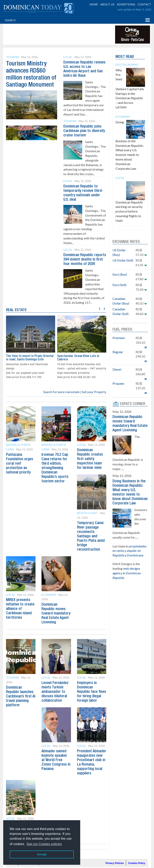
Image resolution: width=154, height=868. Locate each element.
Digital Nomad (127, 65)
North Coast (87, 517)
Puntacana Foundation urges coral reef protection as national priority (20, 468)
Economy (49, 599)
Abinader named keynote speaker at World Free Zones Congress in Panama (56, 773)
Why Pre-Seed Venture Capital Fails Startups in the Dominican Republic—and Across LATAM (130, 89)
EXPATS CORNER (133, 404)
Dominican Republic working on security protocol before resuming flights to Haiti (129, 211)
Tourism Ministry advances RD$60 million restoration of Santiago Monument (29, 78)
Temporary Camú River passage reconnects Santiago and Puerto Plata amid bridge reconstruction (91, 541)
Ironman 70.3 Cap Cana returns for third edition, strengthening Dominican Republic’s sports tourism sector (55, 472)
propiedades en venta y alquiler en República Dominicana (130, 560)
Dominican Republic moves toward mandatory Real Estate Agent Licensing (128, 426)
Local (68, 57)
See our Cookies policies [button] (44, 844)
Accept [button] (42, 854)
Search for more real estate (61, 396)
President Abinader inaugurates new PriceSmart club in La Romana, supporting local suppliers (92, 778)
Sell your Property (94, 396)
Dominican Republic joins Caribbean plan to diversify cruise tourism (83, 131)
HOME (94, 4)
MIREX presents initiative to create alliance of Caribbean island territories (20, 613)
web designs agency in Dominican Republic (127, 582)
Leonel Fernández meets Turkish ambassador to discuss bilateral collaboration (56, 701)
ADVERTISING (126, 4)
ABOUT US (107, 4)
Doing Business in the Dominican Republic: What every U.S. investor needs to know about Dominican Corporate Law (130, 145)
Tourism (13, 57)
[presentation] (100, 312)
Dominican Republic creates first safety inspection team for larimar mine (91, 463)
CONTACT (144, 4)
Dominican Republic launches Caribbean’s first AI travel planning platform (20, 705)
